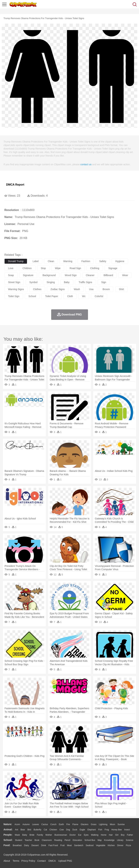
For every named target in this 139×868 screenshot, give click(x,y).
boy (123, 835)
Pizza (128, 845)
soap (11, 275)
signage (113, 268)
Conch (53, 824)
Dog (68, 830)
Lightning (103, 824)
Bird (29, 830)
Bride (32, 835)
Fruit (62, 845)
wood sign (71, 275)
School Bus (90, 840)
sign (104, 282)
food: (7, 845)
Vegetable (101, 845)
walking (95, 835)
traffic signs (85, 282)
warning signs (16, 289)
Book (37, 840)
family (40, 835)
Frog (107, 830)
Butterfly (38, 830)
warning (68, 261)
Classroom (47, 840)
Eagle (82, 830)
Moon (113, 824)
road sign (75, 268)
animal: (8, 829)
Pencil (67, 840)
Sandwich (79, 845)
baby (67, 282)
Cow (62, 830)
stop (43, 268)
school (32, 296)
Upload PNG (65, 861)
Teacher (28, 840)
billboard (108, 275)
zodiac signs (58, 289)
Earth (61, 824)
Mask (17, 835)
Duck (75, 830)
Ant (16, 830)
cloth (70, 296)
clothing (95, 268)
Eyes (86, 835)
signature (28, 275)
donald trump (16, 261)
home (104, 835)
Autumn (26, 824)
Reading (58, 840)
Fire (68, 824)
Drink (44, 845)
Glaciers (84, 824)
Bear (23, 830)
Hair (111, 835)
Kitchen (111, 845)
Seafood (90, 845)
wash (77, 289)
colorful (99, 296)
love (11, 268)
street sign (14, 282)
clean (51, 261)
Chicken (53, 830)
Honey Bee (116, 830)
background (49, 275)
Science (130, 840)
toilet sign (14, 296)
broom (106, 289)
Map (100, 840)
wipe (58, 268)
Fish (100, 830)
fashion (86, 261)
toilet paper (52, 296)
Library (120, 840)
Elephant (92, 830)
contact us (86, 164)
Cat (45, 830)
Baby (25, 835)
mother (49, 835)
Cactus (45, 824)
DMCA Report (15, 185)
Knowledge (109, 840)
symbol (33, 282)
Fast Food (53, 845)
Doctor (73, 835)
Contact (42, 861)
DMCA (52, 861)
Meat (69, 845)
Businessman (61, 835)
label (36, 261)
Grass (94, 824)
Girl (117, 835)
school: (8, 840)
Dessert (35, 845)
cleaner (90, 275)
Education (77, 840)
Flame (75, 824)
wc (84, 296)
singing (51, 282)
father (130, 835)
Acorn (17, 824)
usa (91, 289)
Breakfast (17, 845)
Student (18, 840)
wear (125, 275)
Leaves (35, 824)
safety (103, 261)
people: (8, 835)
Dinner (120, 845)
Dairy (26, 845)
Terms (16, 861)
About (7, 861)
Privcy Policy (28, 861)
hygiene (120, 261)
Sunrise (121, 824)
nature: (8, 824)
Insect (127, 830)
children (27, 268)
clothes (37, 289)
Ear (80, 835)
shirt (121, 289)
